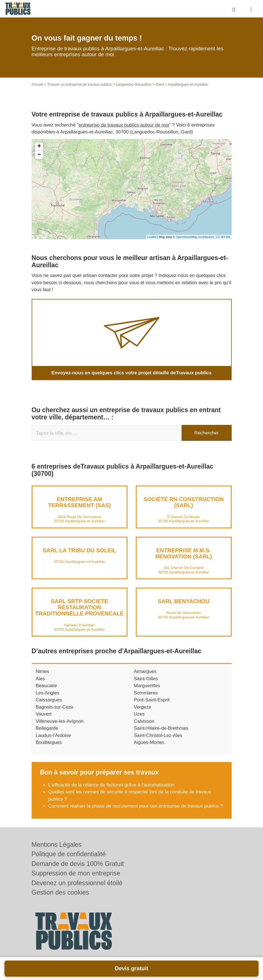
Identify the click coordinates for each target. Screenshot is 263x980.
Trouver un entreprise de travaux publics (79, 84)
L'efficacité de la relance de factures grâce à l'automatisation (111, 785)
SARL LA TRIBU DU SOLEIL (79, 550)
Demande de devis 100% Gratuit (78, 864)
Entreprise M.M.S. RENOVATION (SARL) (184, 553)
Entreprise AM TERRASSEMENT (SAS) (79, 502)
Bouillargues (49, 742)
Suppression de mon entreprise (76, 873)
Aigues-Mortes (149, 742)
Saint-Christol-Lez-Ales (158, 735)
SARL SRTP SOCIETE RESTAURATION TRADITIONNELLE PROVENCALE (80, 607)
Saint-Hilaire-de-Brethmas (161, 728)
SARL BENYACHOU (184, 601)
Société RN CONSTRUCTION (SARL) (184, 502)
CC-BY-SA (223, 237)
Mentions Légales (57, 845)
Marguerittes (147, 686)
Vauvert (44, 714)
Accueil (37, 84)
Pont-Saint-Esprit (152, 700)
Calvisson (144, 721)
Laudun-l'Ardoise (53, 735)
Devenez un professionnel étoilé (77, 883)
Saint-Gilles (146, 679)
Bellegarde (47, 728)
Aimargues (145, 671)
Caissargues (49, 700)
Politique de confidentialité (69, 854)
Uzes (139, 714)
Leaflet (152, 237)
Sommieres (146, 693)
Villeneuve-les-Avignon (60, 721)
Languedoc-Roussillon (134, 84)
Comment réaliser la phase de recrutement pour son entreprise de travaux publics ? (136, 806)
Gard (160, 84)
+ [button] (39, 147)
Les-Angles (48, 693)
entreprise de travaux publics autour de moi (124, 125)
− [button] (39, 155)
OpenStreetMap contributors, (196, 237)
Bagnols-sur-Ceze (55, 707)
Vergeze (142, 707)
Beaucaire (47, 686)
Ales (40, 679)
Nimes (42, 671)
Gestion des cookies (60, 892)
